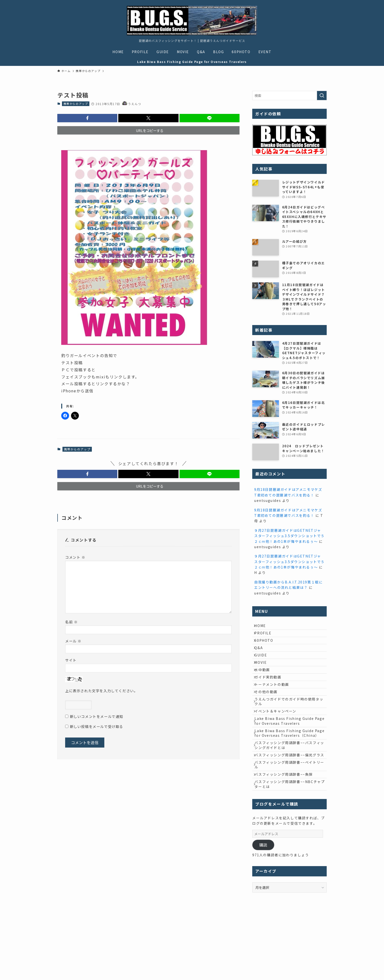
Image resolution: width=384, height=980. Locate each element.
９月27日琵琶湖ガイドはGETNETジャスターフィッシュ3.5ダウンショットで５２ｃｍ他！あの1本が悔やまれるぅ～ (289, 536)
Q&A (262, 658)
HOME (263, 627)
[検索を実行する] (322, 96)
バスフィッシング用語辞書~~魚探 (287, 834)
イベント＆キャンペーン (278, 744)
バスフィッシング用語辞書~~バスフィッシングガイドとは (290, 791)
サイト (71, 660)
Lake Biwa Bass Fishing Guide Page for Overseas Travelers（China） (287, 774)
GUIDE (264, 668)
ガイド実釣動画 (271, 698)
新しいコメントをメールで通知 (96, 716)
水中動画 (265, 688)
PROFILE (266, 637)
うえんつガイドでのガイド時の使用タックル (290, 731)
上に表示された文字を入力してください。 (101, 691)
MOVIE (264, 678)
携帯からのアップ (76, 104)
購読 (263, 909)
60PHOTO (267, 647)
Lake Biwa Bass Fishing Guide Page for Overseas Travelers (287, 757)
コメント (75, 557)
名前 (71, 622)
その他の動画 (269, 719)
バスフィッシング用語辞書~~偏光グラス (290, 806)
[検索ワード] (289, 96)
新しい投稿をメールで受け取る (96, 726)
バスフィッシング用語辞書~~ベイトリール (290, 821)
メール (73, 641)
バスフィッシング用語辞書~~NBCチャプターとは (289, 847)
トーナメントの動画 (275, 709)
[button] (87, 118)
